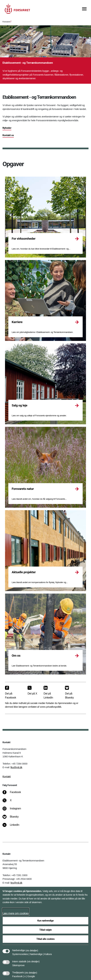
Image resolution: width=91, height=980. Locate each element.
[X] (11, 802)
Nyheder (7, 128)
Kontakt (7, 777)
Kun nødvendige (46, 921)
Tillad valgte (46, 930)
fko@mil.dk (16, 767)
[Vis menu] (84, 9)
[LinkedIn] (13, 827)
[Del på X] (33, 691)
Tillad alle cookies (45, 939)
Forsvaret (6, 22)
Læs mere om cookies (16, 913)
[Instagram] (14, 810)
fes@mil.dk (16, 883)
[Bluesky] (13, 818)
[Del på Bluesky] (73, 693)
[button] (32, 949)
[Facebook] (14, 794)
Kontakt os (8, 135)
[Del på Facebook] (14, 693)
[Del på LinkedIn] (52, 693)
